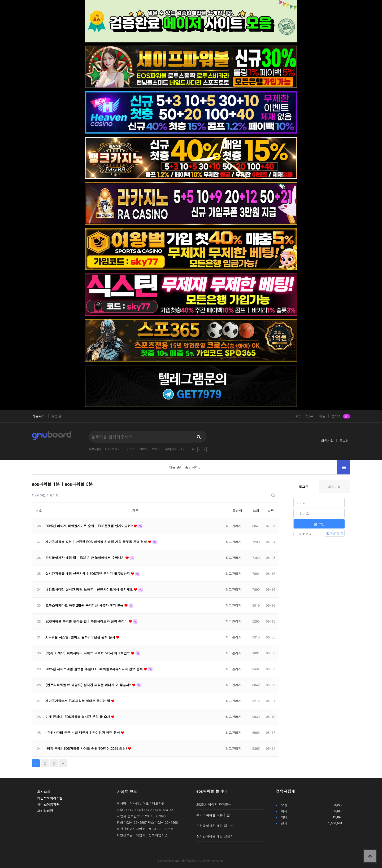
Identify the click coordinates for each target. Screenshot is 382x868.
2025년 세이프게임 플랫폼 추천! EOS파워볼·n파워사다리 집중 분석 (95, 669)
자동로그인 (304, 534)
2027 (130, 449)
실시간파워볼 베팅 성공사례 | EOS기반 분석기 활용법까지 (88, 573)
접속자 (341, 416)
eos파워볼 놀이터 (212, 791)
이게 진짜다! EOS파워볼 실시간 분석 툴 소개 (78, 717)
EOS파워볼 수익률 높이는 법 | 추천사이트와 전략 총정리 (87, 621)
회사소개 (44, 792)
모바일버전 (45, 811)
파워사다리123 (175, 449)
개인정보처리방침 (50, 798)
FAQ (297, 416)
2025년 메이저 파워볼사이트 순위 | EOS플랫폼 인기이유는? (90, 526)
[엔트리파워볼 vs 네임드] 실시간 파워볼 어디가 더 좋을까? (89, 685)
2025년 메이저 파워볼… (214, 804)
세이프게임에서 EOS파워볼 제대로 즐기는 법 (78, 701)
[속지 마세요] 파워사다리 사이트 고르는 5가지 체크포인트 (88, 653)
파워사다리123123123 (105, 449)
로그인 (344, 440)
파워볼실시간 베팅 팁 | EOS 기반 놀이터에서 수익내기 (85, 558)
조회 (256, 510)
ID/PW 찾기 (335, 533)
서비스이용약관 (48, 804)
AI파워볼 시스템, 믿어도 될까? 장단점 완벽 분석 (81, 637)
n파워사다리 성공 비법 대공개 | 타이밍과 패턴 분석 (83, 732)
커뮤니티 (39, 416)
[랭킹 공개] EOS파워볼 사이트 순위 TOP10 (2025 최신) (87, 748)
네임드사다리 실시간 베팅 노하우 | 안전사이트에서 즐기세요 (90, 589)
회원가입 (327, 440)
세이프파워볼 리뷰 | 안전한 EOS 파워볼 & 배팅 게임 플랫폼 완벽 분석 (97, 542)
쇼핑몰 (56, 416)
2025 (156, 449)
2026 (143, 449)
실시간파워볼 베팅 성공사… (216, 836)
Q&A (310, 416)
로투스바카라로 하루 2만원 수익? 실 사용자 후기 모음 (85, 605)
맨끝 (63, 763)
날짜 (271, 510)
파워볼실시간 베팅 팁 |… (215, 825)
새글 (322, 416)
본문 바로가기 (0, 0)
